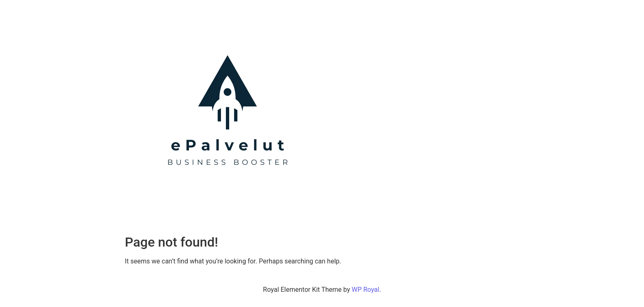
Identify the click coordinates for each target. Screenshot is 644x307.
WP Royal (365, 290)
